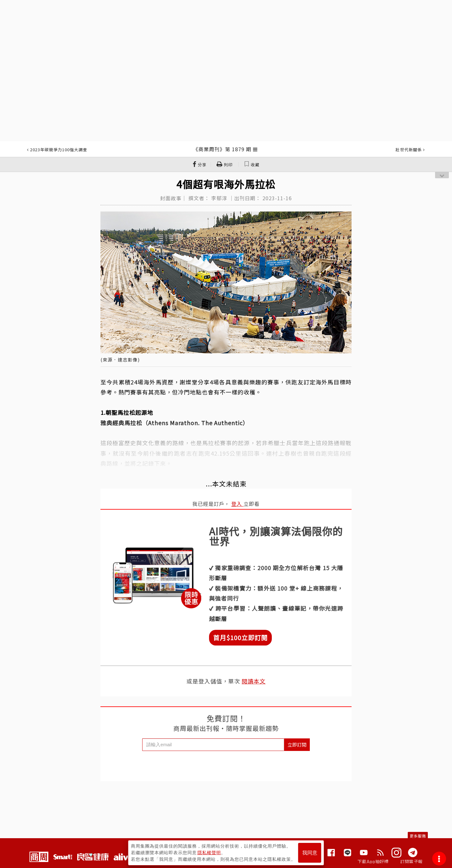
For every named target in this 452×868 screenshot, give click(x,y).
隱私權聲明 (209, 853)
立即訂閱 (297, 745)
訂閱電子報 (411, 861)
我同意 (310, 853)
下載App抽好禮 (373, 861)
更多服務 (418, 836)
